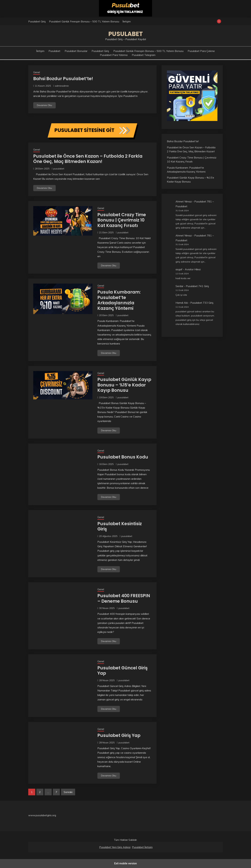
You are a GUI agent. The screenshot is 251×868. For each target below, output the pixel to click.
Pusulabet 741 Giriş (197, 286)
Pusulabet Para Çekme (201, 51)
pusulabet (59, 169)
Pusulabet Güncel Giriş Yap (123, 671)
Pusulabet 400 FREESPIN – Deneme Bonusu (124, 598)
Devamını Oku (44, 105)
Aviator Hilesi (193, 269)
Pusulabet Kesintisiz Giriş (120, 526)
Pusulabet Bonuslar (76, 51)
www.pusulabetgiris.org (42, 815)
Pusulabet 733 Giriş (202, 303)
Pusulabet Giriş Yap (119, 735)
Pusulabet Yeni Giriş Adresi (115, 847)
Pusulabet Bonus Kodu (123, 457)
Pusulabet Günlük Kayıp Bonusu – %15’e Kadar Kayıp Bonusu (124, 385)
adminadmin (62, 86)
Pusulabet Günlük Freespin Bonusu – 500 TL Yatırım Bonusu (84, 21)
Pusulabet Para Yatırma (114, 55)
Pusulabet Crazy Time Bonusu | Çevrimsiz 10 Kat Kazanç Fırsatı (122, 220)
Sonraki (68, 792)
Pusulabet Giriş (37, 21)
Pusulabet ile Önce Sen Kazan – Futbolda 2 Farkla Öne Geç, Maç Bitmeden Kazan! (88, 159)
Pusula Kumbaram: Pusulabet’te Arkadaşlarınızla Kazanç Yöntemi (119, 300)
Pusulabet (126, 34)
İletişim (127, 21)
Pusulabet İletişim (142, 847)
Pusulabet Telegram (144, 55)
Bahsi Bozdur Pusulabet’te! (63, 79)
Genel (37, 72)
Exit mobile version (126, 863)
